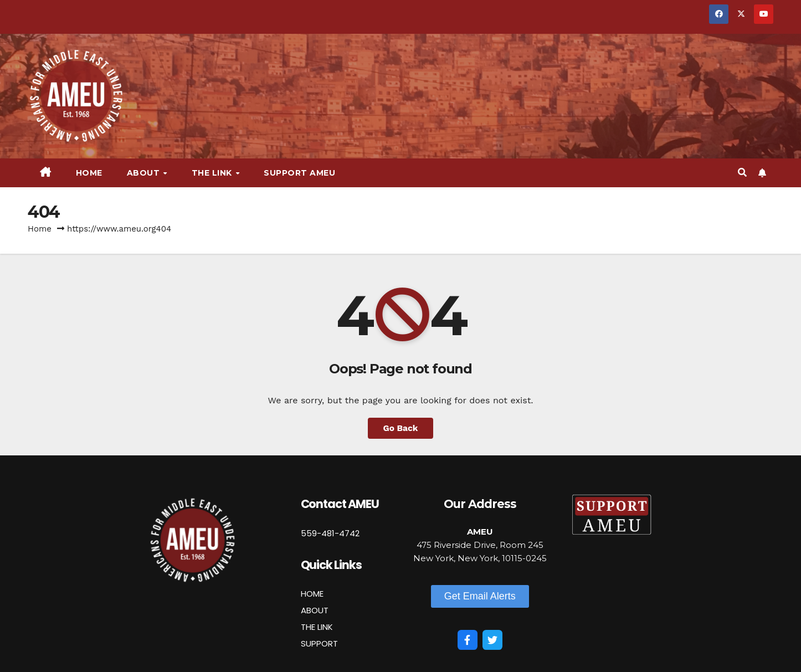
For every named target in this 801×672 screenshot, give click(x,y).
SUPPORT (319, 643)
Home (89, 173)
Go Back (401, 428)
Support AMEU (299, 173)
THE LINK (317, 627)
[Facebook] (468, 640)
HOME (312, 594)
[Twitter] (492, 640)
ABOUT (315, 610)
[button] (742, 173)
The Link (213, 173)
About (145, 173)
